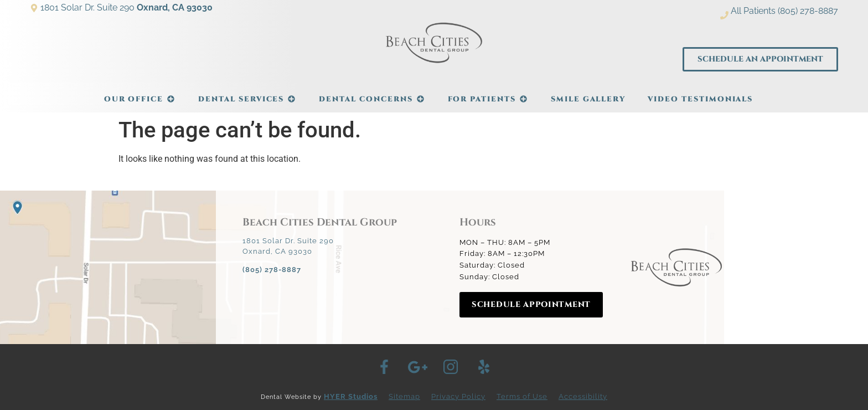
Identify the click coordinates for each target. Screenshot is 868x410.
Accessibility (583, 396)
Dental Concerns (372, 94)
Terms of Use (522, 396)
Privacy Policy (458, 396)
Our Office (140, 94)
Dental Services (247, 94)
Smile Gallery (588, 99)
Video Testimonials (700, 99)
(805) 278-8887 (272, 270)
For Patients (488, 94)
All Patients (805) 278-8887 (784, 11)
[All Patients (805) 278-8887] (724, 15)
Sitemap (404, 396)
